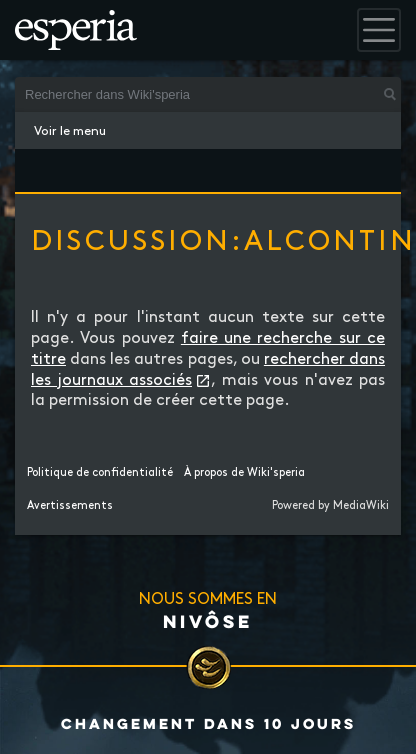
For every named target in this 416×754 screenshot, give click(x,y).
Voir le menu (70, 131)
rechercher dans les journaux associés (208, 370)
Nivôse (208, 621)
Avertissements (70, 506)
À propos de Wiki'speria (244, 473)
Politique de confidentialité (100, 473)
